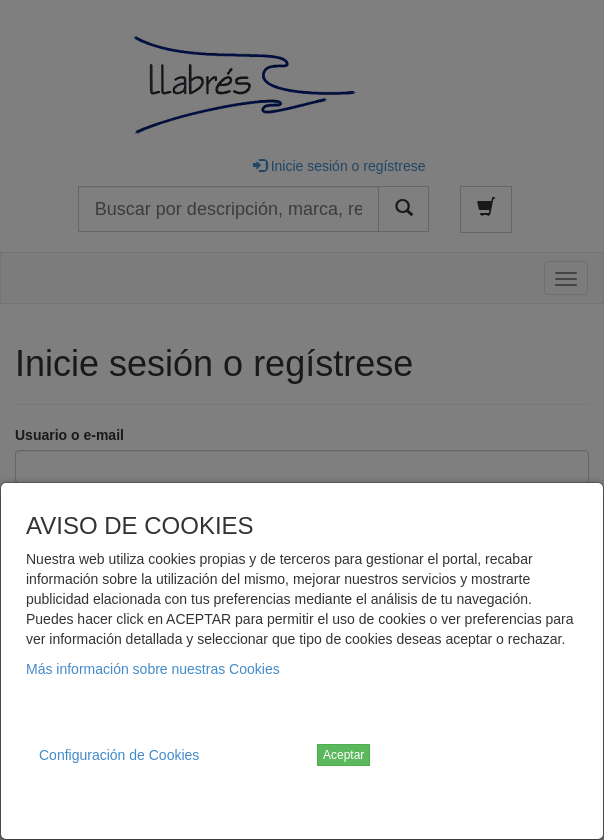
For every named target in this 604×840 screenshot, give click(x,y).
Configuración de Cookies (119, 755)
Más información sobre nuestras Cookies (153, 669)
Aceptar (343, 755)
